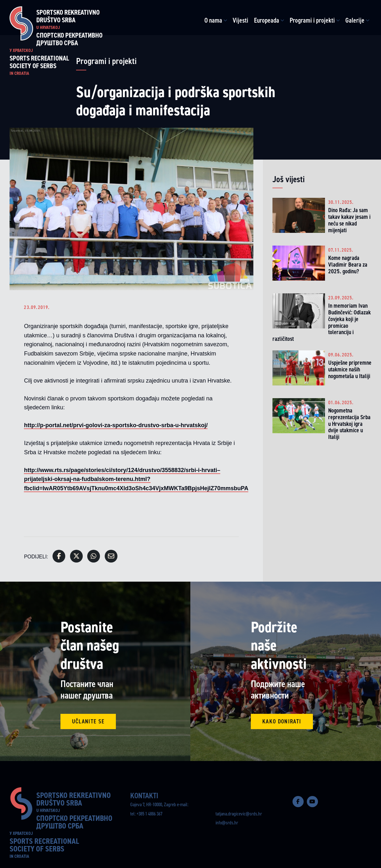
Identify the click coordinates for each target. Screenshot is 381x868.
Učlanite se (88, 721)
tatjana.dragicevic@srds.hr (239, 814)
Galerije (355, 20)
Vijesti (240, 20)
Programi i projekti (312, 20)
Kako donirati (282, 721)
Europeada (267, 20)
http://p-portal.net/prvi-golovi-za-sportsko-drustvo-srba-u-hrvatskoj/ (116, 425)
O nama (213, 20)
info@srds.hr (227, 823)
